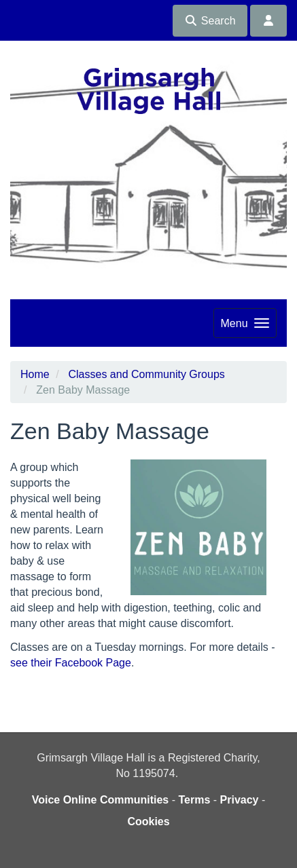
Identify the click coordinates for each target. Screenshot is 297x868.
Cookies (148, 822)
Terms (194, 800)
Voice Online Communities (101, 800)
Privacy (240, 800)
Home (35, 374)
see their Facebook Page (71, 663)
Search (210, 21)
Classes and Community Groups (146, 374)
